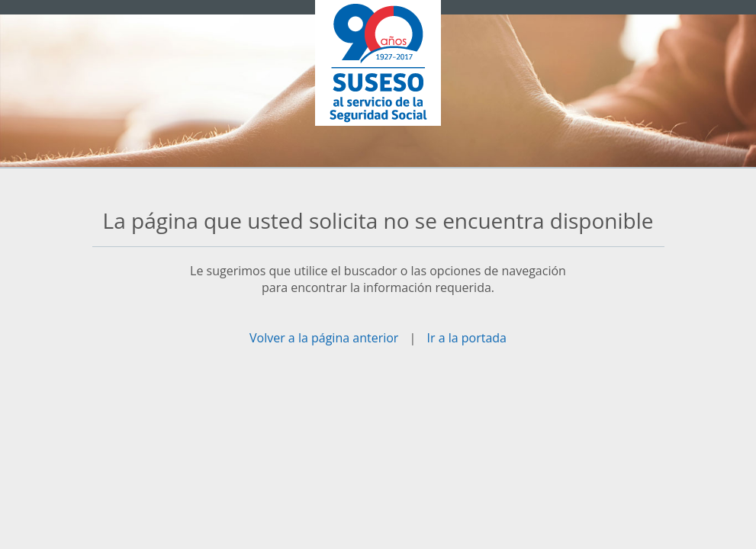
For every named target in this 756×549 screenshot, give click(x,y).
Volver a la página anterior (324, 338)
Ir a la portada (466, 338)
